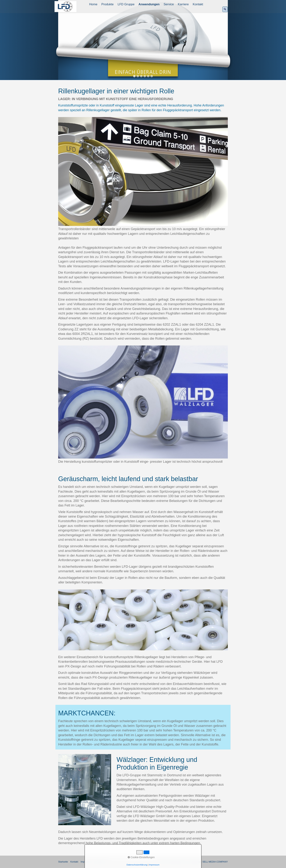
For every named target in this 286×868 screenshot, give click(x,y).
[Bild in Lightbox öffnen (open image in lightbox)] (143, 171)
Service (169, 4)
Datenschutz (101, 862)
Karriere (183, 4)
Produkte (108, 4)
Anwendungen (149, 4)
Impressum (86, 862)
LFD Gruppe (126, 4)
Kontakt (198, 4)
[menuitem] (93, 4)
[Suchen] (225, 9)
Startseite (63, 862)
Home (93, 4)
